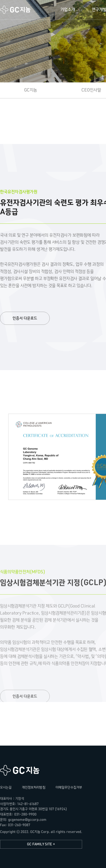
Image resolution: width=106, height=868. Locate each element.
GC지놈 (15, 10)
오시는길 (6, 787)
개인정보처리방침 (34, 787)
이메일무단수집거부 (69, 787)
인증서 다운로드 (25, 318)
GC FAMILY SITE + (41, 844)
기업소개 (68, 9)
